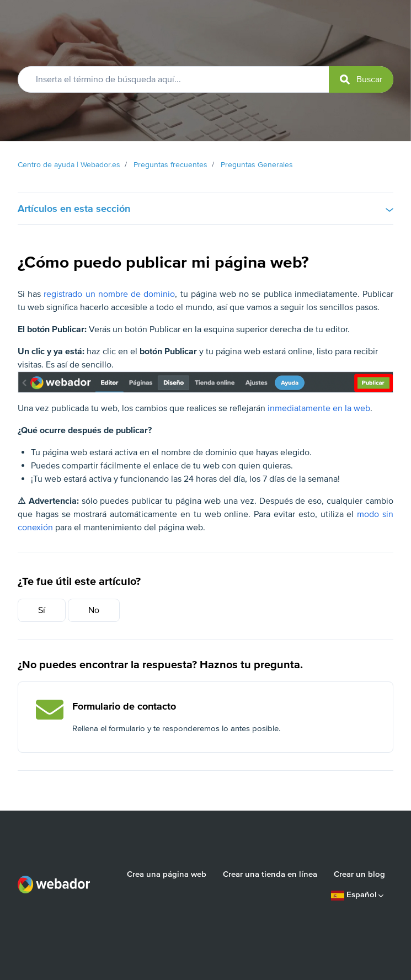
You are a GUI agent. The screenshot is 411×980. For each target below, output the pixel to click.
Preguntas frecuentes (170, 165)
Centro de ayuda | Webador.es (69, 165)
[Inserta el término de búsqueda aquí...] (205, 79)
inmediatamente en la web (319, 408)
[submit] (361, 79)
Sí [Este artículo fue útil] (42, 610)
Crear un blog (359, 874)
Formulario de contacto (124, 706)
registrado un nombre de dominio (109, 294)
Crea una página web (167, 874)
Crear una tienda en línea (270, 874)
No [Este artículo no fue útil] (94, 610)
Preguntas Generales (257, 165)
